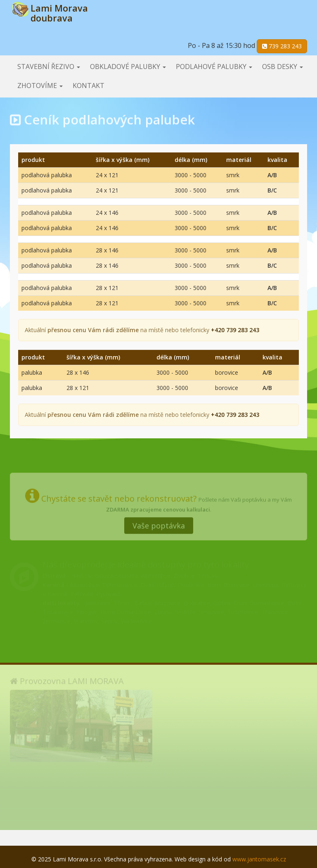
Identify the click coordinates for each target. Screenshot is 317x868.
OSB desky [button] (283, 67)
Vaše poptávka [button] (159, 523)
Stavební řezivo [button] (49, 67)
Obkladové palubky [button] (128, 67)
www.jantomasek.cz (259, 859)
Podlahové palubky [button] (214, 67)
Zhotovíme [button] (40, 86)
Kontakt (89, 86)
